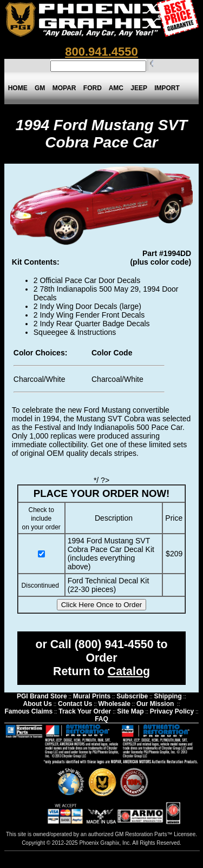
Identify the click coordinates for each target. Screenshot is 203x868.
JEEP (139, 88)
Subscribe (132, 696)
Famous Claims (28, 711)
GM (40, 88)
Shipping (168, 696)
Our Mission (155, 704)
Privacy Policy (172, 711)
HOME (18, 88)
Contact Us (75, 704)
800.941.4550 (101, 52)
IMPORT (167, 88)
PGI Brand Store (42, 696)
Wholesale (114, 704)
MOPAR (64, 88)
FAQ (101, 719)
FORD (92, 88)
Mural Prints (92, 696)
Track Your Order (85, 711)
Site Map (130, 711)
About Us (38, 704)
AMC (116, 88)
